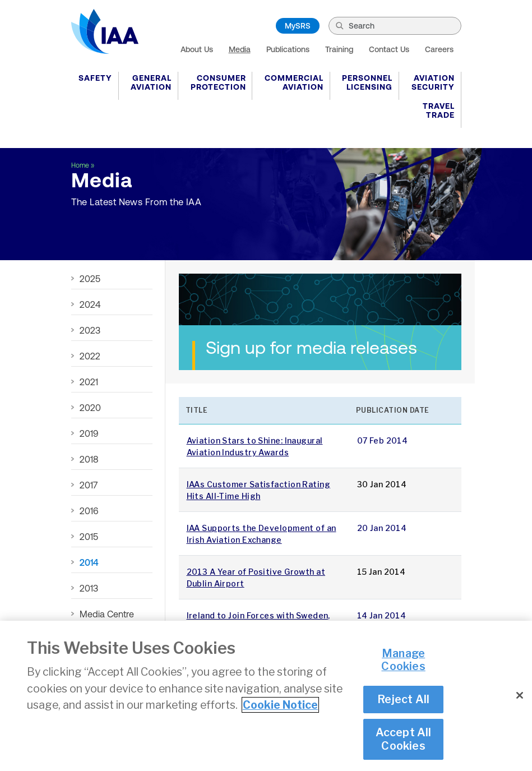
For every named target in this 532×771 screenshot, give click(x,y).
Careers (439, 49)
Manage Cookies (403, 661)
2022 (90, 356)
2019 (89, 433)
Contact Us (389, 49)
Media (240, 49)
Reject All (403, 700)
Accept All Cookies (404, 740)
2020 (90, 408)
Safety (95, 78)
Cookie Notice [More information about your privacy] (280, 706)
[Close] (520, 696)
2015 (89, 537)
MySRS (298, 26)
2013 (89, 588)
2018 (89, 459)
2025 (90, 279)
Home (80, 165)
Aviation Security (433, 82)
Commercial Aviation (294, 82)
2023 (90, 330)
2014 (89, 562)
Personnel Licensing (367, 82)
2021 (89, 382)
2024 (90, 304)
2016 (89, 511)
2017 (89, 485)
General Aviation (151, 82)
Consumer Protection (218, 82)
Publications (288, 49)
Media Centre (107, 614)
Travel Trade (439, 110)
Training (339, 49)
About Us (197, 49)
